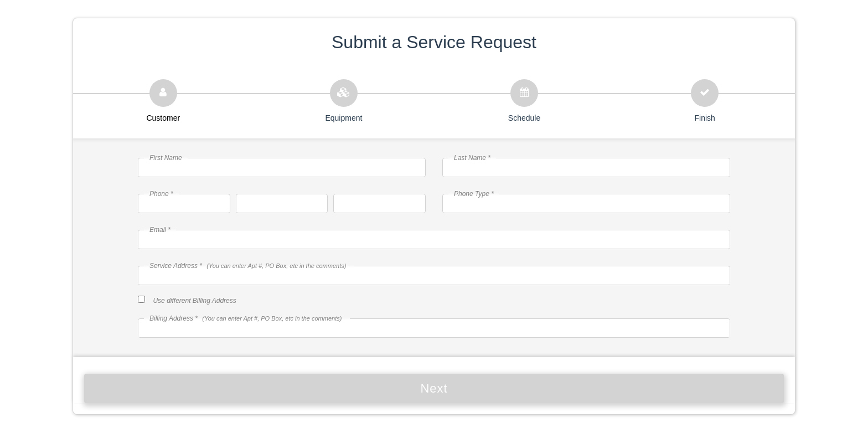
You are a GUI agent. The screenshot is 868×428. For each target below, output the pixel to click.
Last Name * (472, 158)
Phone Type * (474, 194)
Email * (160, 230)
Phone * (161, 194)
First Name (166, 158)
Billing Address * (246, 318)
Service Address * (248, 266)
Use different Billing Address (194, 301)
